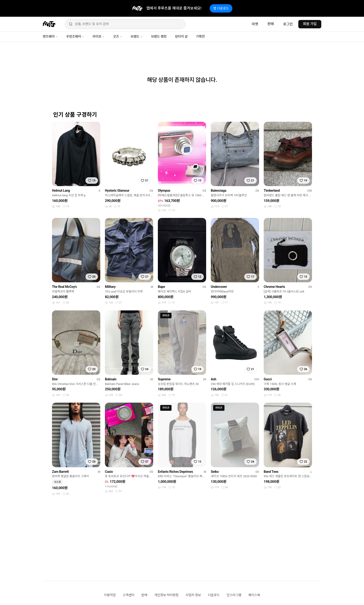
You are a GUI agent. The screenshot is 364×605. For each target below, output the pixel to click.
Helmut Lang (61, 191)
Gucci (268, 379)
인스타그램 (234, 595)
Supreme (164, 379)
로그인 (288, 24)
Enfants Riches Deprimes (175, 472)
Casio (109, 472)
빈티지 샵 (181, 36)
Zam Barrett (60, 472)
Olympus (164, 191)
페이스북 (254, 595)
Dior (55, 379)
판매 (271, 24)
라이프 (99, 36)
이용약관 (110, 595)
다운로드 (214, 595)
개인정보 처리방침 (166, 595)
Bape (161, 287)
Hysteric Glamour (117, 191)
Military (110, 287)
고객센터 (128, 595)
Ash (214, 379)
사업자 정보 (193, 595)
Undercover (219, 287)
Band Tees (271, 472)
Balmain (111, 379)
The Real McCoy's (64, 287)
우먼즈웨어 (75, 36)
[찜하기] (92, 181)
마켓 (255, 24)
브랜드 (136, 36)
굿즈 (118, 36)
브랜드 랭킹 (159, 36)
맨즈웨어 (50, 36)
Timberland (272, 191)
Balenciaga (219, 191)
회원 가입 (310, 24)
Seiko (215, 472)
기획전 (200, 36)
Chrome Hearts (274, 287)
